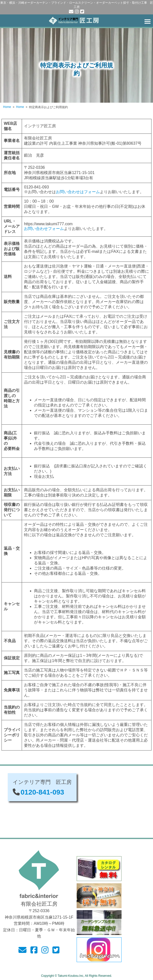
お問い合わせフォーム (44, 229)
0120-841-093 (42, 792)
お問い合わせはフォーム (78, 192)
